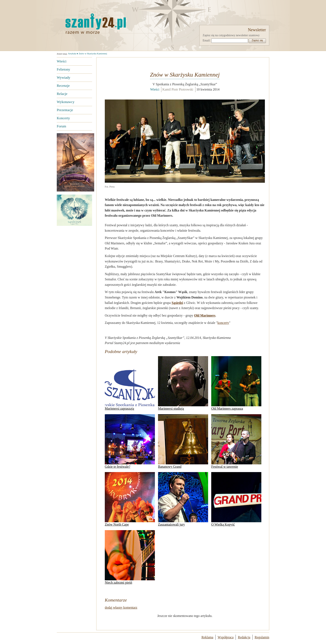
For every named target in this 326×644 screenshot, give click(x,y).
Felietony (63, 69)
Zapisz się (257, 40)
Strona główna (95, 24)
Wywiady (64, 78)
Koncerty (63, 118)
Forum (61, 126)
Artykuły (72, 53)
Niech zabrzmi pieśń (130, 557)
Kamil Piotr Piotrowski (178, 89)
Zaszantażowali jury (183, 499)
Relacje (62, 94)
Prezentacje (65, 110)
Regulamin (262, 637)
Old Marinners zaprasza (236, 383)
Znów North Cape (130, 499)
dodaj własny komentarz (121, 607)
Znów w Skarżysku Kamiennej (93, 53)
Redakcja (244, 637)
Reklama (207, 637)
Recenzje (63, 86)
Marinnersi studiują (183, 383)
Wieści (62, 61)
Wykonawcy (66, 102)
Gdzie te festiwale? (130, 441)
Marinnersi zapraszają (130, 383)
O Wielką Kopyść (236, 499)
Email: (207, 40)
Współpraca (226, 637)
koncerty (223, 323)
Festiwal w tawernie (236, 441)
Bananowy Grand (183, 441)
